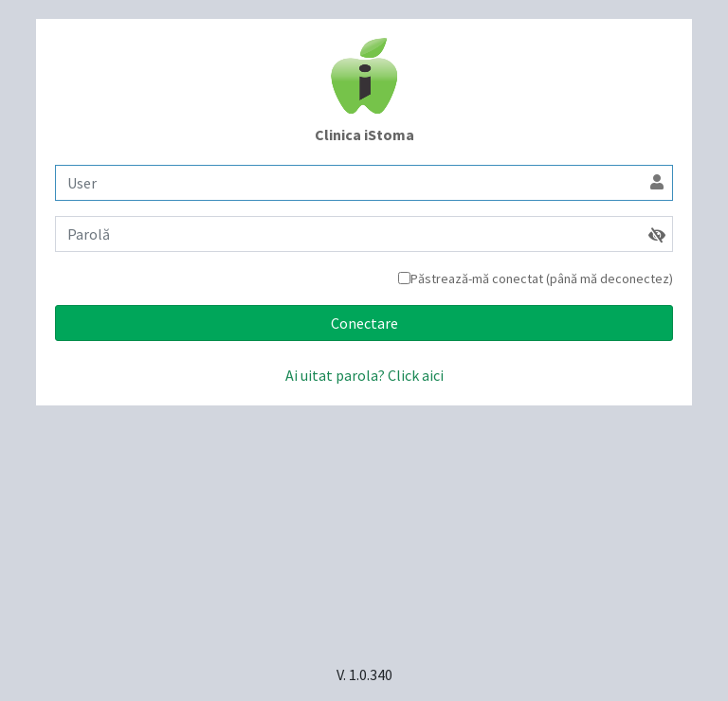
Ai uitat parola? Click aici (364, 375)
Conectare (364, 323)
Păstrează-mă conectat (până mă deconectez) (542, 279)
